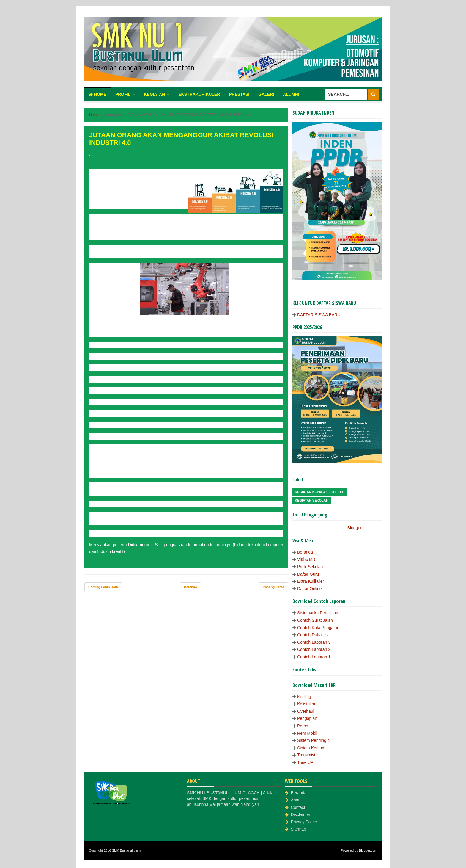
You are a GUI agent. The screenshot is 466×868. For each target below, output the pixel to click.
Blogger (354, 528)
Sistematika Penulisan (318, 613)
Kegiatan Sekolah (312, 500)
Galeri (266, 94)
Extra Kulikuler (311, 581)
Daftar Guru (308, 574)
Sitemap (299, 829)
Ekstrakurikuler (199, 94)
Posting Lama (273, 587)
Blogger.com (368, 850)
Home (98, 94)
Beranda (191, 587)
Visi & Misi (307, 559)
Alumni (291, 94)
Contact (298, 807)
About (296, 800)
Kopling (304, 697)
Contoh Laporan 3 (314, 642)
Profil (123, 94)
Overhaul (306, 711)
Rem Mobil (307, 733)
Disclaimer (301, 814)
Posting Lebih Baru (103, 587)
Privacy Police (304, 822)
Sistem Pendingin (313, 740)
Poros (303, 726)
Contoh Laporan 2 (314, 649)
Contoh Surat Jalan (315, 620)
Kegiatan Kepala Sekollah (319, 492)
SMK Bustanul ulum (126, 850)
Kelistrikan (307, 704)
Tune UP (305, 762)
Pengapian (307, 718)
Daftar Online (309, 589)
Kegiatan (154, 94)
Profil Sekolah (310, 567)
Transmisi (306, 755)
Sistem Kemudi (311, 748)
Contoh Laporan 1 (314, 657)
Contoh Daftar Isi (313, 635)
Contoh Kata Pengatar (318, 628)
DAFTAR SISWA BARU (319, 315)
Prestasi (239, 94)
